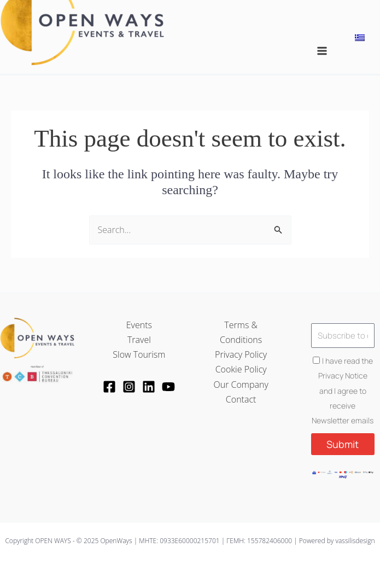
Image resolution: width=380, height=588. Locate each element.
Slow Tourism (139, 354)
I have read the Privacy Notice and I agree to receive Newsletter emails (343, 391)
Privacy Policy (241, 354)
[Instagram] (129, 387)
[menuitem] (360, 37)
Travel (139, 340)
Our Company (241, 385)
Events (139, 325)
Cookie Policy (241, 369)
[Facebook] (109, 387)
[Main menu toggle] (322, 51)
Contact (241, 399)
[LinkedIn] (149, 387)
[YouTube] (168, 387)
